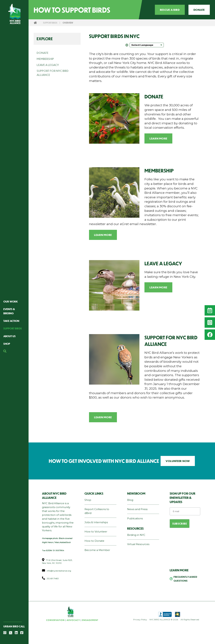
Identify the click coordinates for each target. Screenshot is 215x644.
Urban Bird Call (14, 626)
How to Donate (94, 541)
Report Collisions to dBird (97, 511)
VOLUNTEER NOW (178, 461)
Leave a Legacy (48, 65)
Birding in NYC (136, 535)
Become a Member (97, 550)
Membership (45, 59)
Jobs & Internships (96, 522)
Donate (199, 10)
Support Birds (13, 328)
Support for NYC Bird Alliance (53, 73)
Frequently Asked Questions (185, 579)
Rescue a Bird (170, 10)
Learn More (158, 138)
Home (35, 23)
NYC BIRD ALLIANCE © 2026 (164, 620)
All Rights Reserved (190, 620)
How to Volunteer (96, 532)
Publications (135, 518)
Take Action (11, 321)
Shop (7, 344)
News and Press (137, 509)
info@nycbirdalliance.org (59, 571)
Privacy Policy (140, 620)
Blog (130, 500)
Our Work (11, 301)
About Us (9, 336)
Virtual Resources (138, 544)
